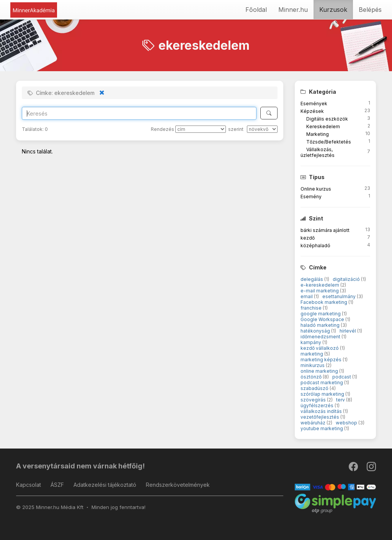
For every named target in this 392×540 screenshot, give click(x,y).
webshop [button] (347, 423)
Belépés (370, 10)
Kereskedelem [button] (323, 126)
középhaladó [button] (315, 246)
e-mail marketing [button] (320, 291)
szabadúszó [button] (315, 388)
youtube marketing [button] (322, 428)
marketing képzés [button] (322, 360)
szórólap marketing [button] (323, 394)
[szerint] (262, 129)
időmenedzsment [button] (321, 337)
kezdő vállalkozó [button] (320, 348)
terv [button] (341, 400)
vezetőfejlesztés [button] (320, 417)
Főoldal (256, 10)
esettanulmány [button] (340, 296)
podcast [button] (342, 377)
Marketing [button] (318, 134)
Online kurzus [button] (316, 189)
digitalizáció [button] (347, 279)
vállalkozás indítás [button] (322, 411)
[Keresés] (269, 113)
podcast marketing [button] (322, 383)
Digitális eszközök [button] (327, 119)
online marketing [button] (320, 371)
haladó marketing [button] (321, 325)
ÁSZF (57, 485)
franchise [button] (312, 308)
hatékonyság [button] (316, 331)
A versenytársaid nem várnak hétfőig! (80, 466)
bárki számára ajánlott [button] (325, 230)
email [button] (307, 296)
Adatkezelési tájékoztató (105, 485)
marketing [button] (312, 354)
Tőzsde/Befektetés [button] (329, 142)
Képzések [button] (312, 111)
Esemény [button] (311, 197)
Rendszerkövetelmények (178, 485)
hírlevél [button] (348, 331)
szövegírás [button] (314, 400)
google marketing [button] (321, 314)
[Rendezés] (201, 129)
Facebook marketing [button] (324, 302)
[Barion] (336, 487)
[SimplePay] (336, 503)
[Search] (139, 113)
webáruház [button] (314, 423)
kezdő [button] (308, 238)
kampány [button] (311, 342)
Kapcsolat (29, 485)
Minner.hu (293, 10)
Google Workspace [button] (323, 319)
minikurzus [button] (313, 365)
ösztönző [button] (312, 377)
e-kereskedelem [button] (320, 285)
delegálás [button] (312, 279)
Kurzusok (333, 10)
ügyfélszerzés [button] (318, 405)
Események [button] (314, 104)
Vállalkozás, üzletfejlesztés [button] (318, 152)
